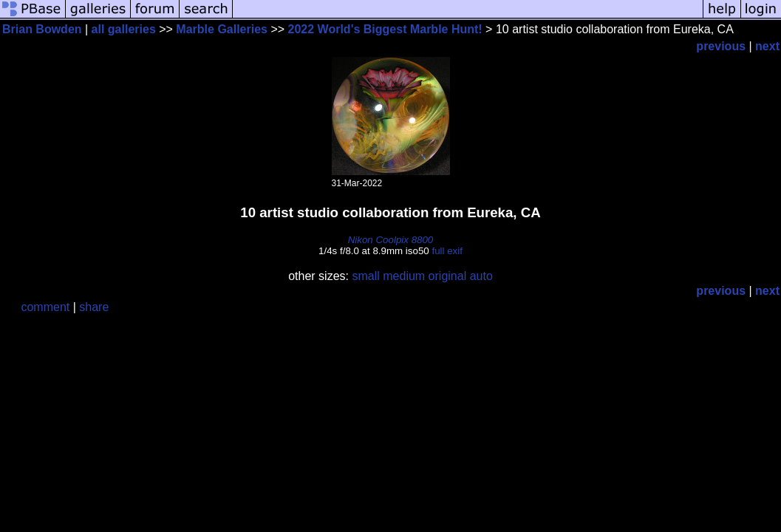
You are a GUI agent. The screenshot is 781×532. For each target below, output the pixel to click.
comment (45, 307)
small (365, 276)
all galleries (124, 29)
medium (404, 276)
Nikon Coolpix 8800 (391, 240)
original (448, 276)
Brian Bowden (42, 29)
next (767, 46)
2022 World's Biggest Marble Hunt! (385, 29)
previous (721, 46)
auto (481, 276)
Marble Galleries (222, 29)
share (94, 307)
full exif (447, 251)
